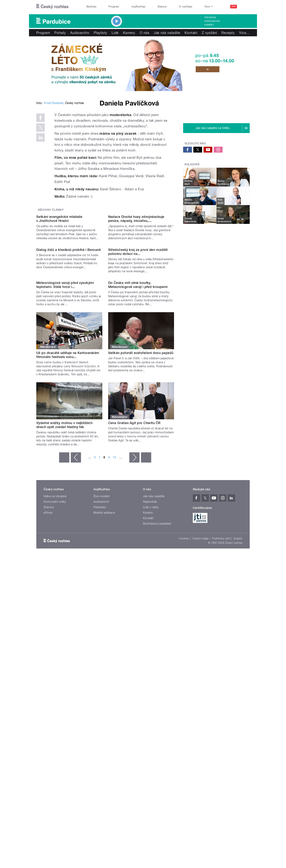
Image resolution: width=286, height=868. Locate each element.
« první (64, 624)
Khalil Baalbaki (54, 158)
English (238, 705)
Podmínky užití (221, 705)
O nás (145, 33)
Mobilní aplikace (104, 679)
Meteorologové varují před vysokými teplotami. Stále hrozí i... (65, 451)
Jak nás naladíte (167, 33)
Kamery (209, 25)
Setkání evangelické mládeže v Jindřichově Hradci (59, 311)
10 (114, 624)
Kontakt (191, 33)
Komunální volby (55, 668)
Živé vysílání (102, 663)
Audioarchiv (212, 21)
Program (114, 7)
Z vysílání (209, 33)
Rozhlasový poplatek (157, 690)
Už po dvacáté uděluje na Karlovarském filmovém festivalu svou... (68, 521)
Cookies (184, 705)
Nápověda (150, 668)
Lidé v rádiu (151, 674)
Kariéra (148, 679)
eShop (48, 679)
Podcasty (100, 674)
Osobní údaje (201, 705)
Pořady (60, 33)
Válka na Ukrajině (55, 663)
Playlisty (101, 33)
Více (227, 33)
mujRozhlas (138, 7)
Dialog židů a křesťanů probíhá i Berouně (68, 379)
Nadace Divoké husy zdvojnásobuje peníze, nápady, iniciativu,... (136, 311)
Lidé (115, 33)
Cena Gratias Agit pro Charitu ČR (134, 589)
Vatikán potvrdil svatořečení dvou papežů (141, 519)
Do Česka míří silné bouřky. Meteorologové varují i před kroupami (138, 451)
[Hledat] (245, 7)
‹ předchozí (76, 624)
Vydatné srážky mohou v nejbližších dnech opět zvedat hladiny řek (64, 591)
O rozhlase (186, 7)
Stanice (162, 7)
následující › (134, 624)
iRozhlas (91, 7)
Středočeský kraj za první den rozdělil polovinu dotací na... (138, 381)
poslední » (146, 624)
